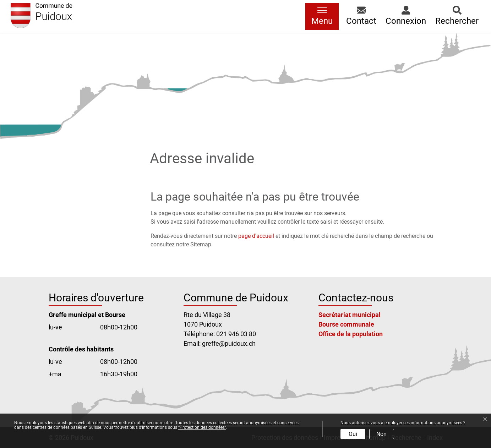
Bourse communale (346, 324)
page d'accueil (256, 236)
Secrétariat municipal (350, 315)
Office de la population (351, 334)
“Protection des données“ (202, 427)
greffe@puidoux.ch (229, 343)
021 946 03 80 (236, 334)
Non (381, 434)
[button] (361, 16)
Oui (353, 434)
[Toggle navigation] (322, 16)
